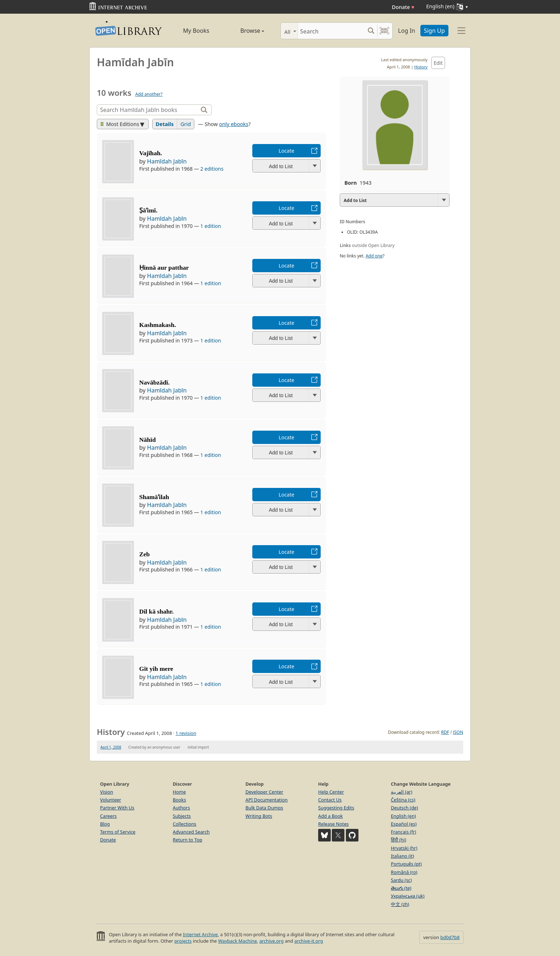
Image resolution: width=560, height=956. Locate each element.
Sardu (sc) (401, 880)
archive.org (272, 941)
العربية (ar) (401, 792)
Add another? (149, 94)
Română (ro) (404, 872)
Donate (403, 7)
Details (165, 124)
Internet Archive (200, 934)
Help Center (331, 792)
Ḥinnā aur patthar (164, 268)
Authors (181, 808)
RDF (445, 732)
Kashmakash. (158, 325)
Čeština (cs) (403, 800)
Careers (108, 816)
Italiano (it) (403, 856)
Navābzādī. (155, 382)
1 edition (211, 226)
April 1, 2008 (111, 747)
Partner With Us (117, 808)
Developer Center (264, 792)
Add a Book (330, 816)
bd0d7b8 (450, 937)
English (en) (403, 816)
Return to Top (188, 840)
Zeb (144, 554)
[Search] (331, 31)
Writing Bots (259, 816)
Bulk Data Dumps (264, 808)
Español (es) (404, 824)
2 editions (212, 169)
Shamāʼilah (154, 497)
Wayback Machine (238, 941)
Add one (374, 256)
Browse (244, 31)
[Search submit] (371, 31)
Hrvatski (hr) (404, 848)
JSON (458, 732)
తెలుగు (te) (401, 888)
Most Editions (120, 124)
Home (179, 792)
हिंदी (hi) (398, 840)
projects (183, 941)
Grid (186, 124)
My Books (196, 31)
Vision (107, 792)
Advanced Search (191, 832)
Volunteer (111, 800)
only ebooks (234, 124)
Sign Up (434, 31)
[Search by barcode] (384, 31)
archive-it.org (309, 941)
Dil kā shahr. (157, 611)
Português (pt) (406, 864)
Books (179, 800)
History (421, 67)
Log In (407, 31)
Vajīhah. (151, 153)
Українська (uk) (408, 896)
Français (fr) (403, 832)
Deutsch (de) (404, 808)
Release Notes (333, 824)
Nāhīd (148, 440)
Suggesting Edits (336, 808)
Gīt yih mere (156, 669)
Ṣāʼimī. (148, 210)
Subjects (182, 816)
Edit (438, 63)
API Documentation (267, 800)
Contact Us (330, 800)
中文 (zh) (400, 904)
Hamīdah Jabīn (167, 161)
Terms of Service (118, 832)
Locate (286, 151)
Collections (185, 824)
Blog (105, 824)
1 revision (186, 733)
